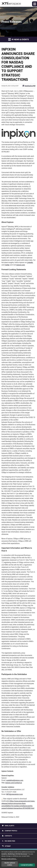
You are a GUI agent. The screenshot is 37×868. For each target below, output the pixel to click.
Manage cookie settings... (9, 859)
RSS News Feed (9, 841)
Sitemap (6, 846)
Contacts (7, 836)
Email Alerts (8, 826)
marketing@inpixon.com (15, 780)
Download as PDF (29, 86)
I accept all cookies (27, 865)
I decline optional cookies (10, 864)
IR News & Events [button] (18, 39)
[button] (35, 4)
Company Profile (10, 831)
